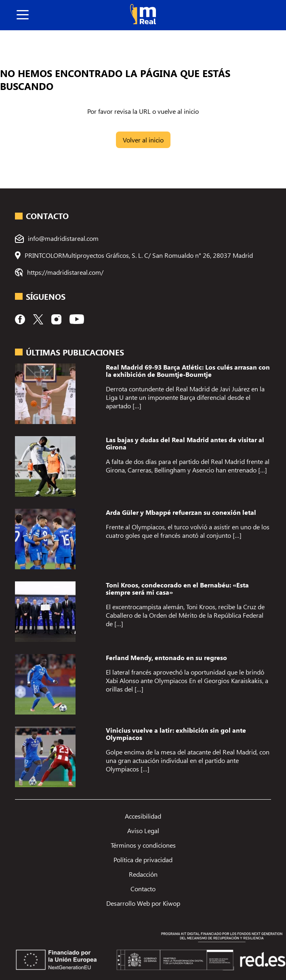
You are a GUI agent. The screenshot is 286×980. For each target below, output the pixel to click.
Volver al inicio (143, 140)
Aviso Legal (143, 831)
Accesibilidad (143, 816)
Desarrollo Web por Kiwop (143, 903)
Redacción (143, 874)
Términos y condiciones (143, 845)
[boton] (23, 15)
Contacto (143, 889)
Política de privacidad (143, 860)
